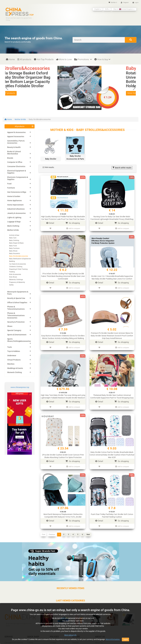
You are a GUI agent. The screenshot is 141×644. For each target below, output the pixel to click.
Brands (10, 158)
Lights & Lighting (14, 217)
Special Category (14, 330)
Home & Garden (14, 196)
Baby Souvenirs (15, 254)
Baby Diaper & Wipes (16, 243)
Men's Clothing (13, 226)
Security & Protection (16, 322)
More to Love (64, 59)
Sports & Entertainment (17, 335)
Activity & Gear (14, 235)
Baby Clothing (14, 240)
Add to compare (73, 228)
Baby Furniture (14, 248)
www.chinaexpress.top (20, 387)
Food (9, 184)
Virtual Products (14, 360)
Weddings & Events (15, 368)
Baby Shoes (13, 251)
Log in (135, 3)
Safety (11, 285)
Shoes (10, 326)
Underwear (12, 356)
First (44, 534)
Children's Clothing (16, 267)
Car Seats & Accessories (18, 264)
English (98, 9)
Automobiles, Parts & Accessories (16, 142)
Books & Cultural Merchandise (14, 153)
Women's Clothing (15, 372)
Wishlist (113, 3)
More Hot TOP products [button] (19, 93)
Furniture (11, 188)
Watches (11, 364)
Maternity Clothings (16, 280)
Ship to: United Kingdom (124, 9)
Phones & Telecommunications (16, 308)
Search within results (122, 168)
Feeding (12, 272)
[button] (134, 88)
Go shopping (73, 223)
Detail (50, 223)
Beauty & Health (14, 147)
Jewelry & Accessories (16, 213)
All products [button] (20, 126)
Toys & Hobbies (14, 351)
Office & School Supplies (17, 302)
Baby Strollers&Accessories (19, 256)
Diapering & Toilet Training (18, 269)
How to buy (102, 59)
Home (10, 59)
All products (24, 59)
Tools (10, 347)
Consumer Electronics (16, 166)
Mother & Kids (20, 119)
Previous (52, 534)
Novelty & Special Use (16, 298)
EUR (107, 9)
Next (88, 534)
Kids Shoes (13, 277)
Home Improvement (15, 205)
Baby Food (13, 246)
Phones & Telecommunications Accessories (16, 315)
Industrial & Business (16, 209)
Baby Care (13, 238)
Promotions (83, 59)
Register (125, 3)
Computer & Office (15, 162)
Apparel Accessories (16, 136)
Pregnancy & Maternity (17, 282)
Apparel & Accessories (16, 132)
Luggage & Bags (14, 222)
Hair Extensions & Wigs (17, 192)
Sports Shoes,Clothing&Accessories (19, 340)
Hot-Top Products (44, 59)
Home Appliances (15, 200)
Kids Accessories (15, 274)
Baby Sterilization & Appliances (20, 259)
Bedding (12, 261)
